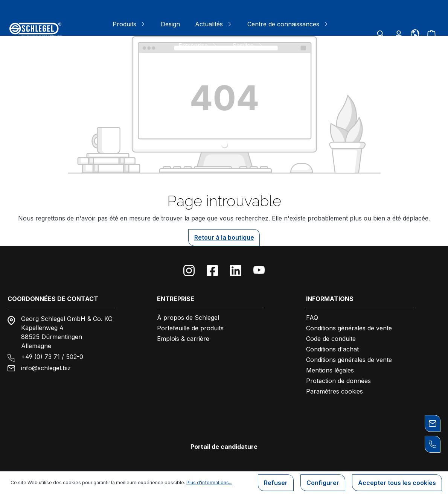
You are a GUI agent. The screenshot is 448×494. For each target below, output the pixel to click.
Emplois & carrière (183, 339)
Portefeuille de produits (190, 328)
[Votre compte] (399, 34)
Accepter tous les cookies (397, 483)
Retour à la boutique (224, 237)
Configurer (323, 483)
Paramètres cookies (334, 391)
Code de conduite (331, 339)
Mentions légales (330, 370)
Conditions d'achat (332, 349)
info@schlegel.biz (46, 368)
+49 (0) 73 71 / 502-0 (52, 357)
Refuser (276, 483)
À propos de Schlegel (188, 318)
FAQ (312, 318)
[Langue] (415, 33)
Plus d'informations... (209, 483)
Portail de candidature (224, 447)
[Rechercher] (381, 34)
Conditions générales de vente (349, 328)
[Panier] (431, 34)
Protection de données (338, 381)
